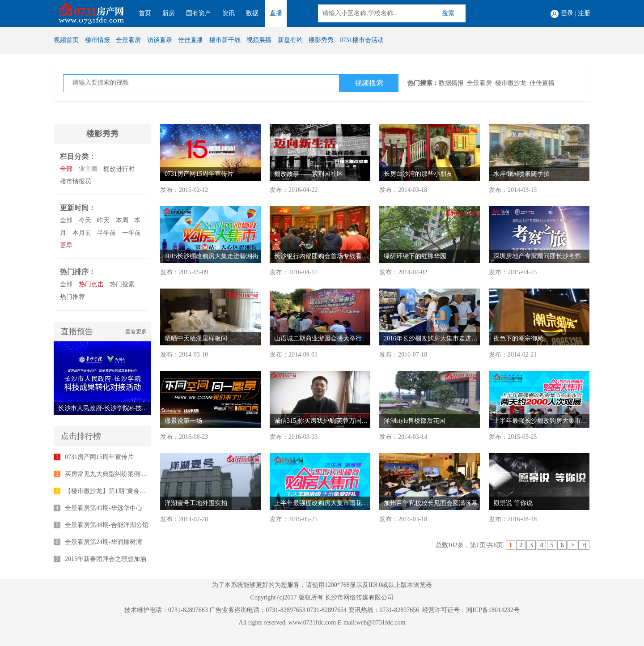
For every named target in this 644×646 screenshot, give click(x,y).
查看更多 (136, 331)
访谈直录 (160, 40)
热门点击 (91, 284)
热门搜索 (122, 284)
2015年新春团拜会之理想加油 (106, 559)
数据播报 (451, 83)
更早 (66, 245)
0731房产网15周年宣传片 (99, 457)
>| (584, 545)
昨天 (103, 220)
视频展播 (259, 40)
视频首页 (66, 40)
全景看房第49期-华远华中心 (104, 508)
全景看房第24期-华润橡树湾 (104, 542)
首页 (145, 13)
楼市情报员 (76, 181)
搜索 (448, 13)
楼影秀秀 (321, 40)
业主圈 (88, 169)
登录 (567, 13)
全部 (66, 169)
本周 (122, 220)
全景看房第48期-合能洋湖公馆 (107, 525)
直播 (276, 13)
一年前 (131, 233)
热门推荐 (72, 297)
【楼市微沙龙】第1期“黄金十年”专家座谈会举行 (132, 491)
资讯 (229, 13)
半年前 (106, 233)
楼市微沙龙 (511, 83)
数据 (252, 13)
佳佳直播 (191, 40)
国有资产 (199, 13)
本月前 (82, 233)
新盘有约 (290, 40)
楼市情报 (97, 40)
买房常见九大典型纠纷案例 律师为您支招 (122, 474)
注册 (584, 13)
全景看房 (128, 40)
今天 (85, 220)
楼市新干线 (225, 40)
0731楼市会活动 (362, 40)
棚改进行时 (119, 169)
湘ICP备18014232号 (493, 610)
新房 (169, 13)
